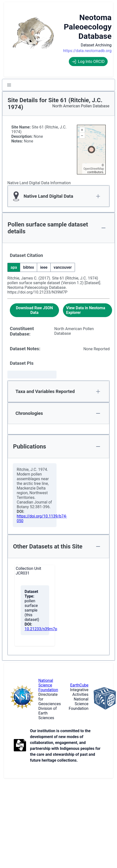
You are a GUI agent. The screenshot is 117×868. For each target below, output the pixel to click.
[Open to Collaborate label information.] (20, 746)
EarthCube (79, 685)
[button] (9, 85)
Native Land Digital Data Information (39, 183)
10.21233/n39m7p (41, 629)
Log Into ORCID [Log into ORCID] (88, 62)
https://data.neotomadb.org (87, 51)
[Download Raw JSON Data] (34, 310)
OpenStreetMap (94, 169)
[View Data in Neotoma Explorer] (88, 310)
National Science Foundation (48, 685)
